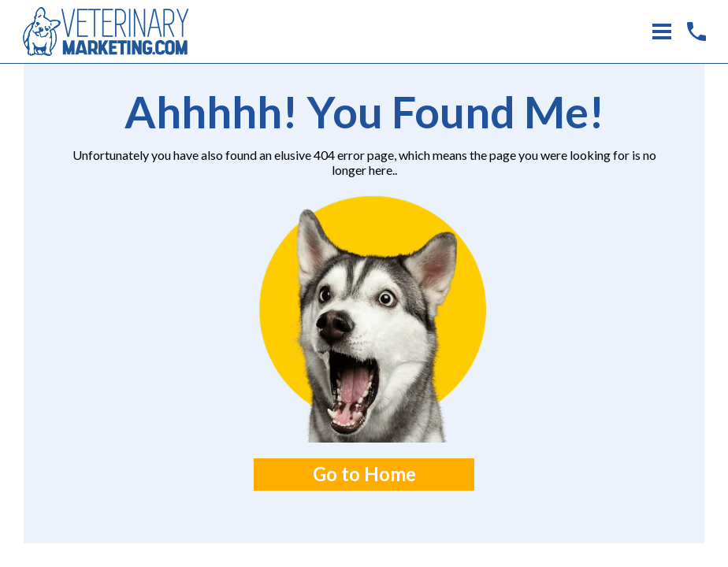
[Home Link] (106, 31)
